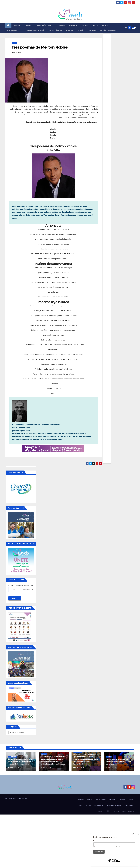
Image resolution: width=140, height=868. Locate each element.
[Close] (136, 834)
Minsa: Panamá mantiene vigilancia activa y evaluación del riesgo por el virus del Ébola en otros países (21, 762)
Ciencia (105, 25)
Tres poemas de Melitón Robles (40, 47)
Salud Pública (56, 30)
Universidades (13, 30)
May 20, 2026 (15, 768)
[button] (126, 28)
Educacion (60, 25)
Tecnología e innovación (34, 30)
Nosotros (18, 25)
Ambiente (73, 25)
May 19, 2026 (112, 768)
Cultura (85, 25)
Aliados (30, 25)
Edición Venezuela (108, 30)
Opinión (81, 30)
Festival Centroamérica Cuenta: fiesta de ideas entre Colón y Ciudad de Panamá (118, 762)
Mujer (95, 25)
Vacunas (70, 30)
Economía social (44, 25)
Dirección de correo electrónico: (21, 588)
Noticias (92, 30)
